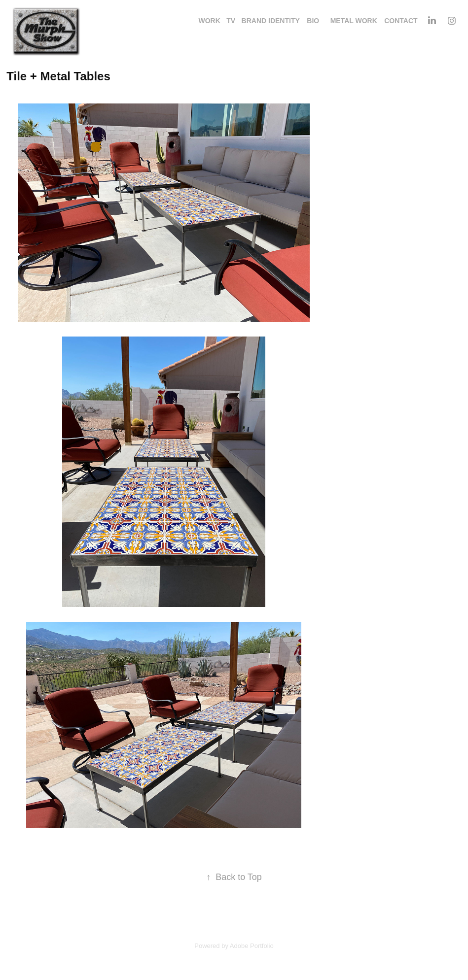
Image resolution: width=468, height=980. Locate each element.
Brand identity (271, 21)
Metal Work (354, 21)
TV (231, 21)
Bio (313, 21)
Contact (401, 21)
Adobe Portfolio (252, 946)
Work (209, 21)
